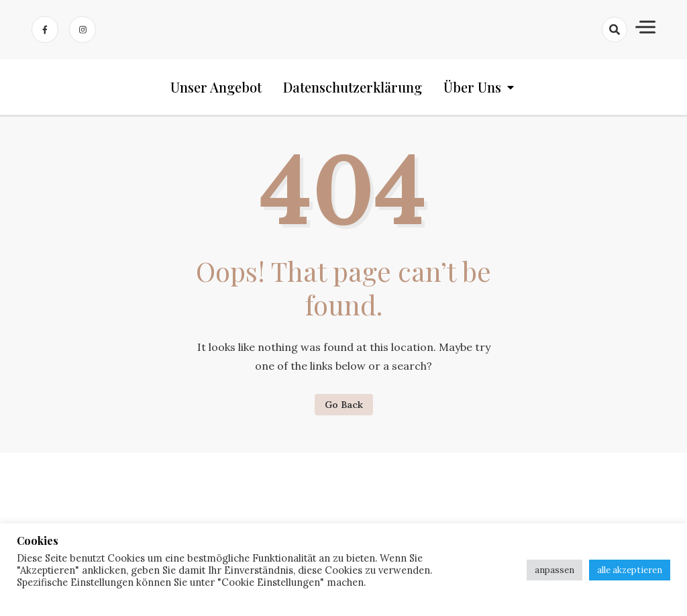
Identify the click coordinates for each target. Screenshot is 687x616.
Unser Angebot (216, 87)
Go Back (344, 405)
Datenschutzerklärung (353, 87)
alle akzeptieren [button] (630, 570)
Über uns (472, 87)
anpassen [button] (554, 570)
